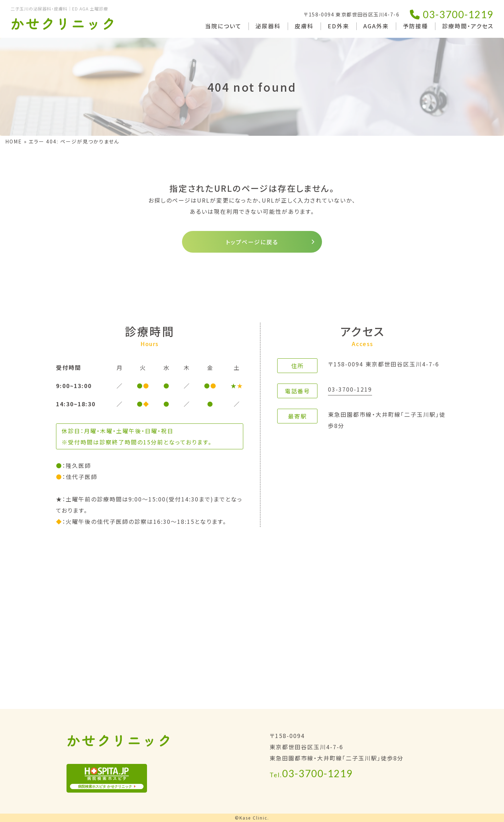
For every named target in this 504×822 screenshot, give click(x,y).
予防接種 (415, 26)
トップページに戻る (252, 242)
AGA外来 (376, 26)
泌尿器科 (268, 26)
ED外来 (338, 26)
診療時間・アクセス (468, 26)
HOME (14, 141)
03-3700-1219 (452, 14)
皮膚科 (304, 26)
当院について (223, 26)
